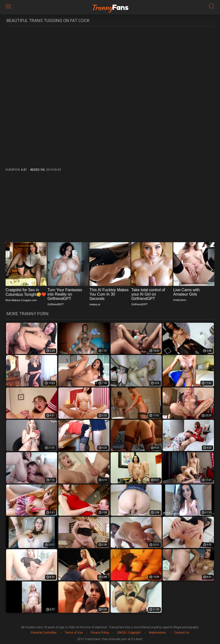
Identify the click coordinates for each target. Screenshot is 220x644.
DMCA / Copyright (129, 633)
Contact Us (182, 633)
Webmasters (157, 633)
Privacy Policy (100, 633)
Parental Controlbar (44, 633)
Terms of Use (74, 633)
